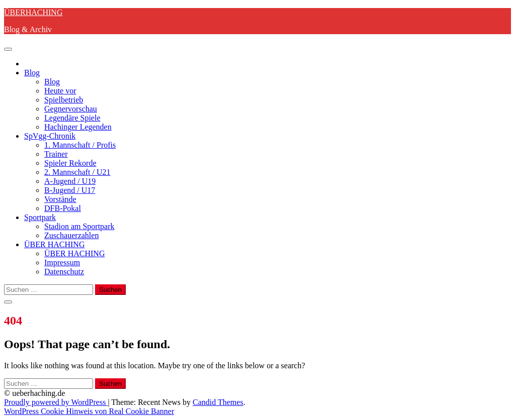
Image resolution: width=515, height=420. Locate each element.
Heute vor (60, 91)
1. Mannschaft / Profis (80, 145)
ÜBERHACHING (33, 12)
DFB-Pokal (63, 208)
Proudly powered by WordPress (56, 402)
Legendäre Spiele (72, 118)
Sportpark (40, 217)
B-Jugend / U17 (70, 190)
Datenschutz (64, 272)
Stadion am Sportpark (79, 226)
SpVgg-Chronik (50, 136)
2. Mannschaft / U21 (77, 172)
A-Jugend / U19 (70, 181)
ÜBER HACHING (54, 244)
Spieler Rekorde (70, 163)
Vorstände (60, 199)
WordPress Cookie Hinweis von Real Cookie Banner (89, 411)
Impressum (62, 262)
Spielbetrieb (64, 100)
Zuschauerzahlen (71, 235)
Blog (32, 73)
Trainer (56, 154)
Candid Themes (218, 402)
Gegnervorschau (71, 109)
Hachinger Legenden (78, 127)
